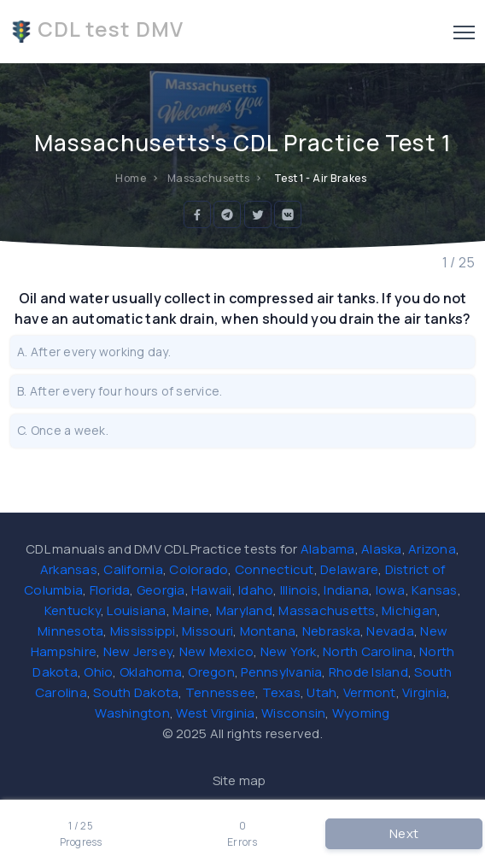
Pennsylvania (281, 672)
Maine (191, 610)
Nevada (390, 631)
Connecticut (275, 569)
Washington (132, 713)
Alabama (328, 549)
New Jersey (138, 651)
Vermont (370, 692)
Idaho (256, 590)
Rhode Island (368, 672)
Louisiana (136, 610)
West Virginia (215, 713)
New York (289, 651)
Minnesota (70, 631)
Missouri (207, 631)
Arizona (432, 549)
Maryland (244, 610)
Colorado (199, 569)
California (133, 569)
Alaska (382, 549)
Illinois (299, 590)
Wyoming (361, 713)
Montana (268, 631)
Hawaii (212, 590)
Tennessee (220, 692)
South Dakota (136, 692)
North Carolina (368, 651)
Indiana (346, 590)
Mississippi (143, 631)
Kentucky (73, 610)
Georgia (161, 590)
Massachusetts (327, 610)
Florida (110, 590)
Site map (240, 780)
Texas (281, 692)
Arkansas (69, 569)
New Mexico (217, 651)
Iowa (391, 590)
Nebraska (331, 631)
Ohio (98, 672)
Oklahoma (151, 672)
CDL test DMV (97, 29)
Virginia (424, 692)
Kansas (435, 590)
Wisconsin (293, 713)
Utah (321, 692)
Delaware (349, 569)
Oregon (211, 672)
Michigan (409, 610)
